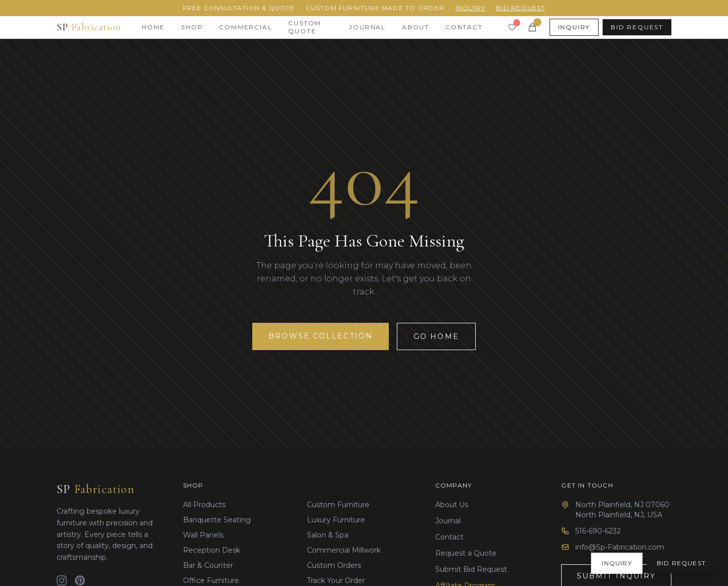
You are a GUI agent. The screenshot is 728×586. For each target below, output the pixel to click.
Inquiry (470, 8)
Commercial (245, 27)
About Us (452, 505)
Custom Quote (305, 27)
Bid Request (520, 8)
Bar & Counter (208, 565)
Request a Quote (466, 553)
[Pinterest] (80, 580)
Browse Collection (321, 336)
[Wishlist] (512, 27)
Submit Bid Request (471, 569)
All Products (204, 505)
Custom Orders (334, 565)
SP (96, 489)
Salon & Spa (328, 535)
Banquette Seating (217, 520)
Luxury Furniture (336, 520)
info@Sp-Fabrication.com (620, 547)
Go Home (436, 336)
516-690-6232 (598, 531)
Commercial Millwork (344, 550)
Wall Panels (203, 535)
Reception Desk (212, 550)
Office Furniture (211, 580)
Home (153, 27)
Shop (192, 27)
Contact (464, 27)
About (416, 27)
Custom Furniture (338, 505)
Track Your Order (336, 580)
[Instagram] (62, 580)
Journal (367, 27)
